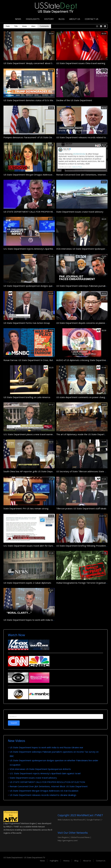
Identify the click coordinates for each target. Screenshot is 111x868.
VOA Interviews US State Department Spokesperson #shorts (40, 769)
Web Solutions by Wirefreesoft (71, 820)
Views (24, 26)
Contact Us (92, 19)
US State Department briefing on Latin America (27, 397)
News (18, 19)
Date (8, 26)
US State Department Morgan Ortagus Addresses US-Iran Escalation (38, 175)
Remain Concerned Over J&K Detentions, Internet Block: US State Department (49, 786)
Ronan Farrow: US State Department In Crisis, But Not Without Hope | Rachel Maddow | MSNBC (52, 360)
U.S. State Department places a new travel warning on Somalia (34, 434)
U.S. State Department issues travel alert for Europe (30, 546)
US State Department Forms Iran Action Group (27, 323)
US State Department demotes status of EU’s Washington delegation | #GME (42, 100)
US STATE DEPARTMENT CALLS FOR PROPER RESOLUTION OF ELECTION (41, 212)
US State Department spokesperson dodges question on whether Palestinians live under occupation (53, 286)
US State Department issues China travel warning (81, 63)
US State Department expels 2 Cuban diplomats (27, 583)
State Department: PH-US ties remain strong (26, 508)
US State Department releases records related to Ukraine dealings (43, 795)
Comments (44, 26)
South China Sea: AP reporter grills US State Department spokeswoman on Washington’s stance (51, 471)
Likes (33, 26)
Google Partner (93, 820)
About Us (75, 19)
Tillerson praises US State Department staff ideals (81, 508)
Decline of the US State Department (74, 100)
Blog (61, 19)
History (49, 19)
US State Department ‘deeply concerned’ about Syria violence (34, 63)
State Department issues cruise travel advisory (80, 212)
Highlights (33, 19)
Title (16, 26)
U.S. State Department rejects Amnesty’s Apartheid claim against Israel (39, 249)
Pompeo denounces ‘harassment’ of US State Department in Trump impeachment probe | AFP (51, 137)
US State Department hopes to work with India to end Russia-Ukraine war (40, 620)
